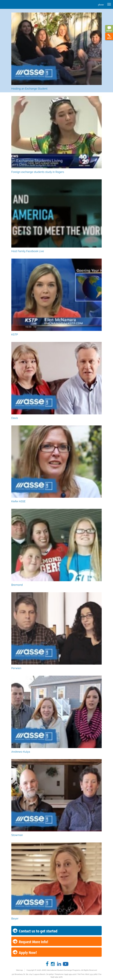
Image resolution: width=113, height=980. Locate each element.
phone (101, 5)
